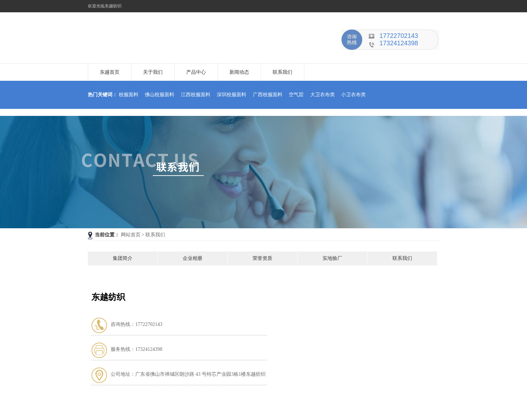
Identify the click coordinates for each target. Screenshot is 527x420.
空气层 (296, 95)
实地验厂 (332, 258)
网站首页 (131, 235)
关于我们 (153, 72)
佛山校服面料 (160, 95)
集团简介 (123, 258)
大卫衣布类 (323, 95)
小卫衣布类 (353, 95)
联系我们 (282, 72)
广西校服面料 (268, 95)
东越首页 (110, 72)
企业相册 (193, 258)
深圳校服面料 (232, 95)
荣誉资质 (262, 258)
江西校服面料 (196, 95)
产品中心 (196, 72)
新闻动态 (239, 72)
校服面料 (129, 95)
